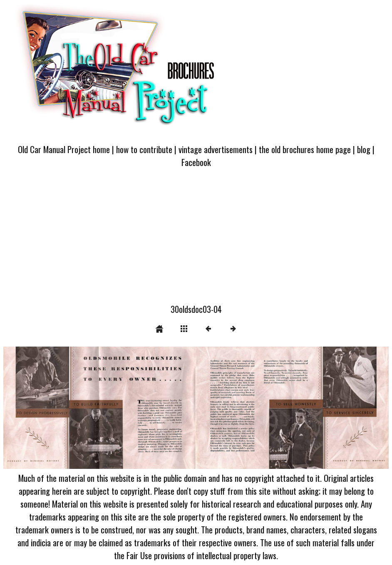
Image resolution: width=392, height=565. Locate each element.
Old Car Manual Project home (64, 149)
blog (364, 149)
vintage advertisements (216, 149)
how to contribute (144, 149)
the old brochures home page (305, 149)
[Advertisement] (196, 240)
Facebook (196, 162)
